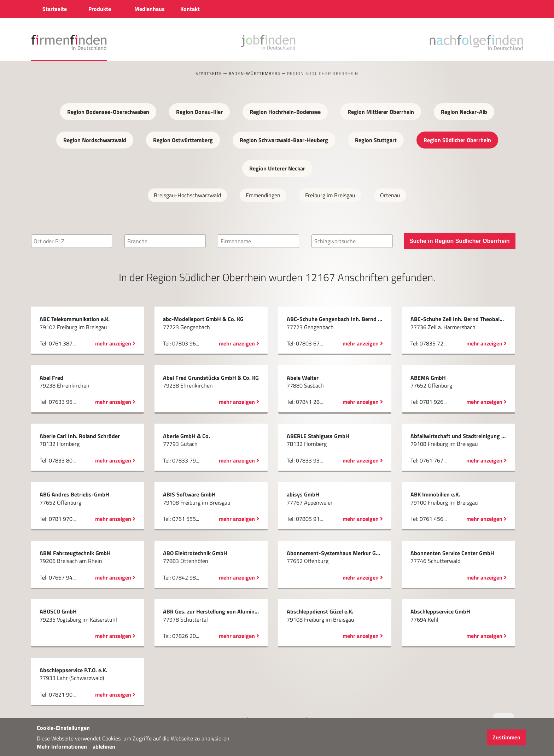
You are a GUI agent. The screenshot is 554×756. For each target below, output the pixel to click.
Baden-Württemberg (255, 73)
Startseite (209, 73)
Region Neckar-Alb (464, 112)
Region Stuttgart (376, 140)
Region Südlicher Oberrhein (457, 140)
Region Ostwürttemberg (183, 140)
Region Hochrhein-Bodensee (285, 112)
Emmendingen (263, 195)
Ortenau (390, 195)
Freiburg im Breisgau (330, 195)
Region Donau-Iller (199, 112)
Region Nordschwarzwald (95, 140)
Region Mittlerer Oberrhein (381, 112)
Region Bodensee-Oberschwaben (108, 112)
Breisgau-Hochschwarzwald (187, 195)
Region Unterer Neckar (277, 168)
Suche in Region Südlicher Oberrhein (460, 241)
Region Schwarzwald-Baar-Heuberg (284, 140)
